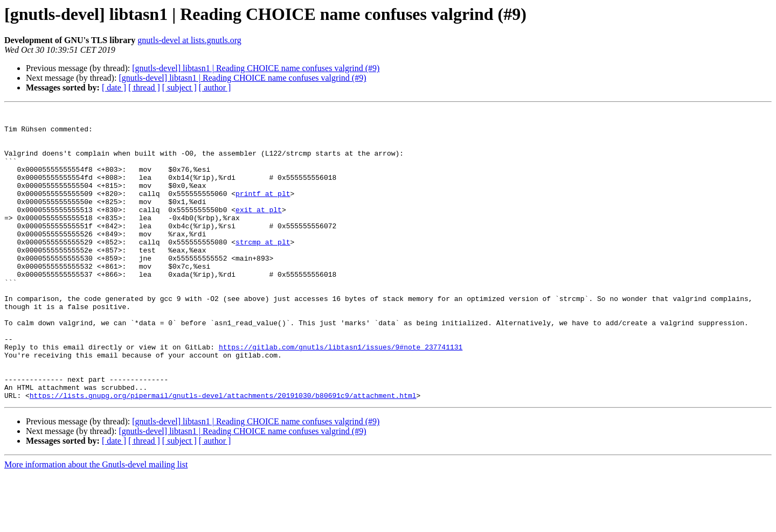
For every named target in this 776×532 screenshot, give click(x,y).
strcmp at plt (263, 269)
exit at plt (259, 230)
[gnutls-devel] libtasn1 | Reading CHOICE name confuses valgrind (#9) (256, 68)
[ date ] (114, 87)
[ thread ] (144, 87)
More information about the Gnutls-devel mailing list (96, 523)
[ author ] (215, 87)
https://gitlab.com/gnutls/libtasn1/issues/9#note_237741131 (341, 395)
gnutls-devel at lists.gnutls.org (189, 40)
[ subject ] (179, 87)
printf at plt (263, 211)
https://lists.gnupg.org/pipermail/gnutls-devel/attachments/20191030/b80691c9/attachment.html (223, 453)
